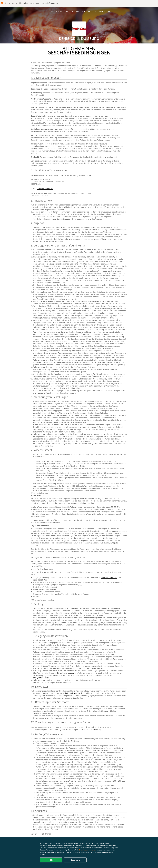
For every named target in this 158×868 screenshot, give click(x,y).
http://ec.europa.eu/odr (67, 673)
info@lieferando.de (45, 189)
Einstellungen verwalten (87, 850)
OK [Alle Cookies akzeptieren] (51, 860)
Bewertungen (72, 12)
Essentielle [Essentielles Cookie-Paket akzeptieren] (75, 860)
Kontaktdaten (89, 12)
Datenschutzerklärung (91, 730)
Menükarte (56, 12)
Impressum (104, 12)
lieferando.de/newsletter (76, 693)
